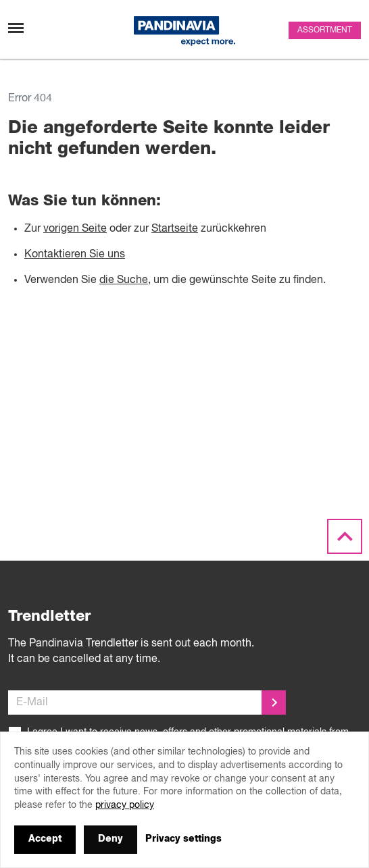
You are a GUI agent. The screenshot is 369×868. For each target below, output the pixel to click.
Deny (110, 839)
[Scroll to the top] (345, 537)
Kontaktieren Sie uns (75, 255)
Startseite (175, 229)
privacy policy (125, 805)
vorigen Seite (75, 229)
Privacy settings (183, 839)
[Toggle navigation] (16, 28)
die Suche (124, 280)
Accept (45, 839)
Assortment (325, 30)
